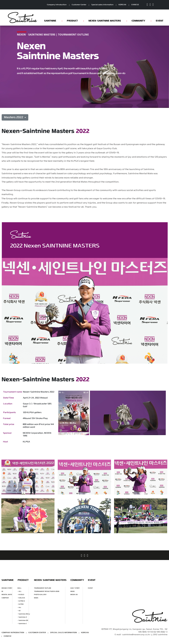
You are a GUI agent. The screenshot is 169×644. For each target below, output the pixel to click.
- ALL (20, 591)
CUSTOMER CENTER (37, 633)
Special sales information (102, 5)
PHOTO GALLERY (40, 595)
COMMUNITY (138, 21)
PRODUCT (72, 21)
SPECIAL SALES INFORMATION (63, 633)
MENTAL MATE (7, 595)
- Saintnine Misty (24, 614)
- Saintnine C (22, 624)
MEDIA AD (74, 595)
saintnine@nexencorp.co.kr (136, 635)
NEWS (36, 598)
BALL (20, 588)
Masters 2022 (14, 117)
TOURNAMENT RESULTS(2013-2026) (47, 591)
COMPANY (5, 598)
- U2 (19, 611)
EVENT (160, 21)
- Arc (19, 608)
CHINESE (135, 5)
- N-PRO (20, 604)
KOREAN (122, 5)
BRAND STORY (7, 588)
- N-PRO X (21, 601)
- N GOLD (21, 595)
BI (2, 591)
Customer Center (79, 5)
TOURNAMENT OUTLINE (43, 588)
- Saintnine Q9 (23, 620)
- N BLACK (21, 598)
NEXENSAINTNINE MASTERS (105, 21)
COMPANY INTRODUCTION (13, 633)
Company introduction (57, 5)
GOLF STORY (75, 588)
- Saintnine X (22, 617)
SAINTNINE (50, 21)
